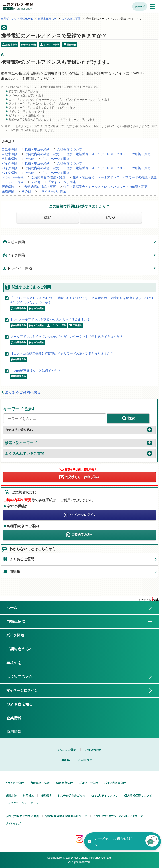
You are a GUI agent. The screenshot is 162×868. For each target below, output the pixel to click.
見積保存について (70, 149)
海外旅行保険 (65, 783)
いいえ (111, 217)
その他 (29, 159)
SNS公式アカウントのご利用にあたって (119, 816)
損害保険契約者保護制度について (66, 816)
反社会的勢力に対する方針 (22, 816)
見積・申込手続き (37, 149)
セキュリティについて (105, 796)
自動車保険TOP (47, 19)
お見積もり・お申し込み (82, 477)
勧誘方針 (11, 796)
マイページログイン (82, 515)
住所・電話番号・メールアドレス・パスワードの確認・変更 (109, 154)
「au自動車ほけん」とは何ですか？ (36, 371)
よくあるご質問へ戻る (23, 392)
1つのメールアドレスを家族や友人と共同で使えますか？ (50, 319)
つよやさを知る (23, 704)
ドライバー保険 (13, 177)
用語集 (15, 572)
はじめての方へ (20, 677)
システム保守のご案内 (72, 796)
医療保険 (8, 187)
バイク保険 (10, 163)
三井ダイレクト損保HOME (17, 19)
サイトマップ (13, 824)
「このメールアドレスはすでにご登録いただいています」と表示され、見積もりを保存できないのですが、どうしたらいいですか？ (82, 300)
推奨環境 (46, 796)
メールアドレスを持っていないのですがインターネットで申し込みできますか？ (67, 337)
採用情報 (18, 732)
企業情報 (18, 718)
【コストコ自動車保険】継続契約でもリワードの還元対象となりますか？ (62, 353)
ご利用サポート (88, 760)
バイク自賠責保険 (115, 783)
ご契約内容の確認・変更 (42, 154)
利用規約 (29, 796)
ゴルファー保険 (89, 783)
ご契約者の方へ (82, 535)
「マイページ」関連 (55, 159)
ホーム (12, 608)
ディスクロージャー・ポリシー (23, 803)
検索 (131, 418)
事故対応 (18, 663)
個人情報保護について (138, 796)
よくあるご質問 (71, 19)
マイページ (140, 6)
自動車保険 (10, 149)
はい (48, 217)
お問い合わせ (93, 750)
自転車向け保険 (40, 783)
